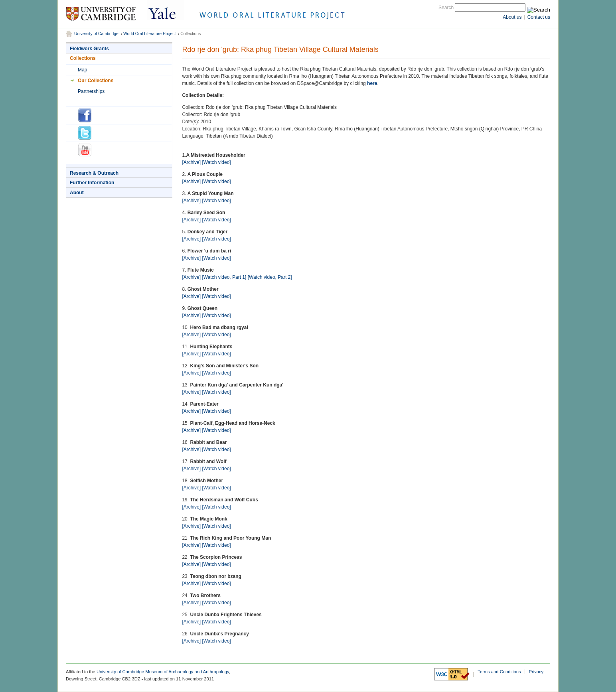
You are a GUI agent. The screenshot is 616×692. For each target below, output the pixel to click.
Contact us (539, 17)
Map (82, 70)
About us (512, 17)
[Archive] (191, 162)
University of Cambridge (96, 34)
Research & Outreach (94, 173)
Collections (83, 58)
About (77, 193)
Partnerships (91, 91)
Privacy (536, 672)
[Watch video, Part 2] (270, 277)
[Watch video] (216, 162)
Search (446, 8)
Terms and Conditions (499, 672)
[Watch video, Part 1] (224, 277)
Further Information (92, 183)
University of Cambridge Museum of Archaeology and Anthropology (163, 672)
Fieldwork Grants (89, 49)
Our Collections (96, 81)
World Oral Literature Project (149, 34)
